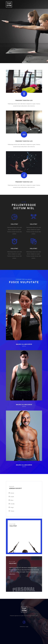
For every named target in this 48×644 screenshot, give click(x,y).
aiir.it (27, 627)
